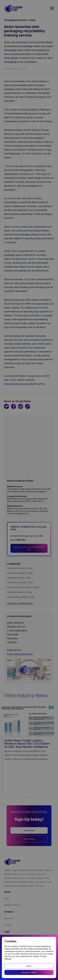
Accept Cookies (29, 972)
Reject (29, 966)
